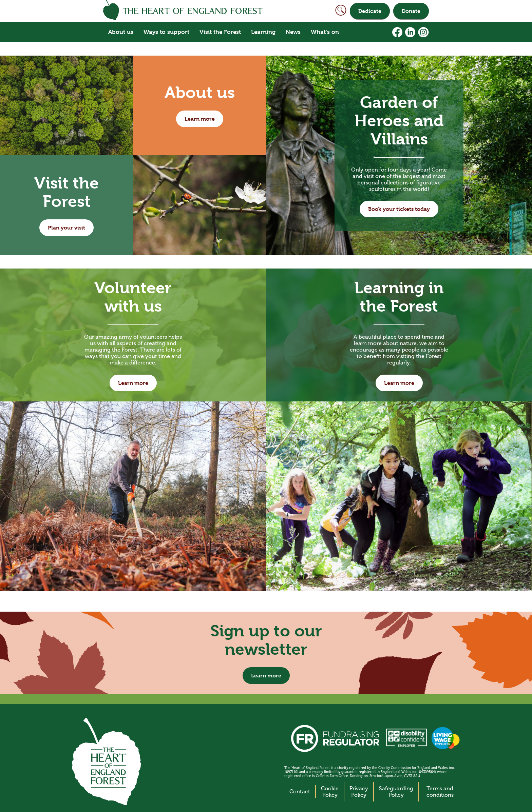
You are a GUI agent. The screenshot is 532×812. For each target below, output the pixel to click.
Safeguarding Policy (396, 792)
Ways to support (166, 32)
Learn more (200, 119)
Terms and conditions (440, 792)
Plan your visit (66, 228)
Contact (300, 791)
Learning (263, 32)
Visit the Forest (220, 32)
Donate (411, 11)
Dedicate (370, 11)
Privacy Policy (359, 792)
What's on (325, 32)
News (293, 32)
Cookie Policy (330, 792)
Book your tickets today (399, 209)
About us (121, 32)
